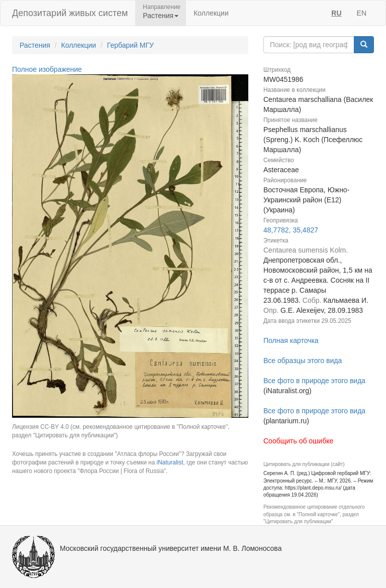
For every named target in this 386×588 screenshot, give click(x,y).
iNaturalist (170, 462)
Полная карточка (291, 340)
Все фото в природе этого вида (314, 381)
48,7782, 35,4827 (291, 230)
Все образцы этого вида (303, 361)
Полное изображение (47, 69)
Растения (35, 45)
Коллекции (211, 13)
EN (362, 13)
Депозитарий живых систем (70, 13)
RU (336, 13)
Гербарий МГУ (130, 45)
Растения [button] (161, 16)
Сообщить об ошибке (298, 441)
